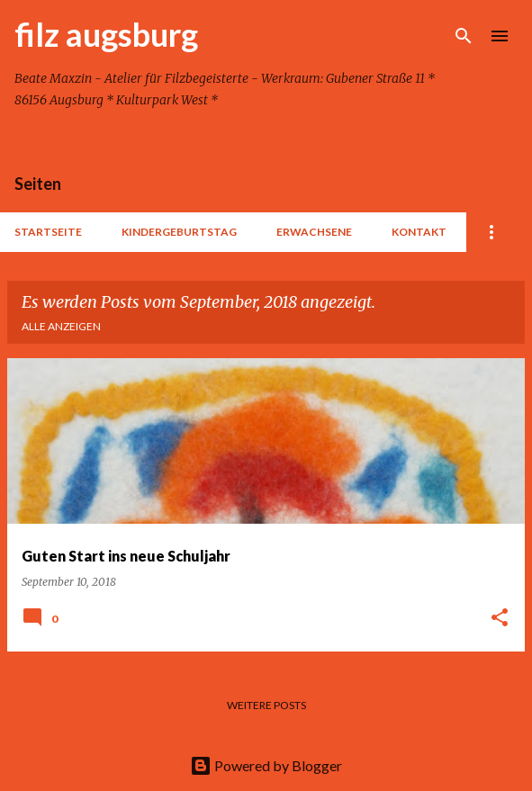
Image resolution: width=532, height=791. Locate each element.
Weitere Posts (266, 705)
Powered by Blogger (266, 765)
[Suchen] (464, 36)
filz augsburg (106, 34)
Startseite (48, 232)
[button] (500, 619)
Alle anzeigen (61, 326)
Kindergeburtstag (179, 232)
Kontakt (419, 232)
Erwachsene (314, 232)
